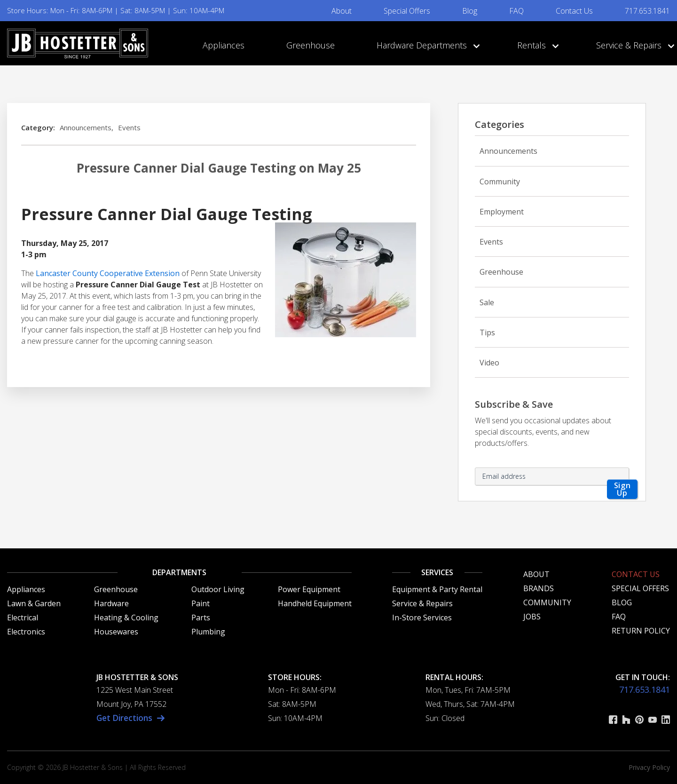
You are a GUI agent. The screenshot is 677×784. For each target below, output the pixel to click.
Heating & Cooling (126, 618)
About (342, 11)
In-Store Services (422, 618)
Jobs (532, 617)
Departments (179, 572)
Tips (487, 333)
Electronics (26, 632)
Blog (470, 11)
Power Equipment (309, 589)
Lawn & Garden (34, 603)
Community (500, 182)
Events (129, 127)
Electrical (23, 618)
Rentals (536, 45)
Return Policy (641, 631)
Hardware (111, 603)
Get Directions (126, 718)
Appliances (224, 45)
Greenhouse (311, 45)
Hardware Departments (426, 45)
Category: (38, 127)
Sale (487, 302)
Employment (502, 212)
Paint (201, 603)
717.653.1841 (647, 11)
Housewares (116, 632)
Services (437, 572)
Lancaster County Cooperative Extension (108, 273)
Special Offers (407, 11)
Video (489, 363)
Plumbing (208, 632)
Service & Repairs (633, 45)
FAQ (516, 11)
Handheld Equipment (315, 603)
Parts (201, 618)
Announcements (86, 127)
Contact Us (574, 11)
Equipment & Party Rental (437, 589)
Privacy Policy (649, 767)
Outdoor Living (218, 589)
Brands (539, 588)
